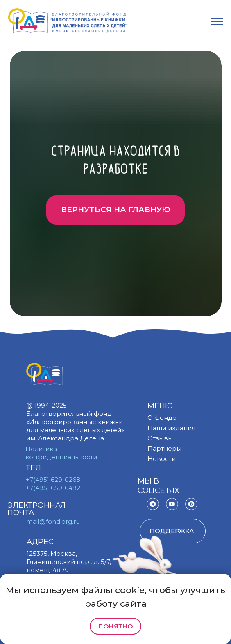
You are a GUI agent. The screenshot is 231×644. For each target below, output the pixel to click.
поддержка (172, 531)
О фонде (162, 418)
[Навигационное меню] (217, 22)
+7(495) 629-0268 (53, 480)
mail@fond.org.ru (53, 521)
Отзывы (160, 438)
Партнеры (164, 448)
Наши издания (171, 428)
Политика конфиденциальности (61, 453)
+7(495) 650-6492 (53, 488)
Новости (162, 459)
